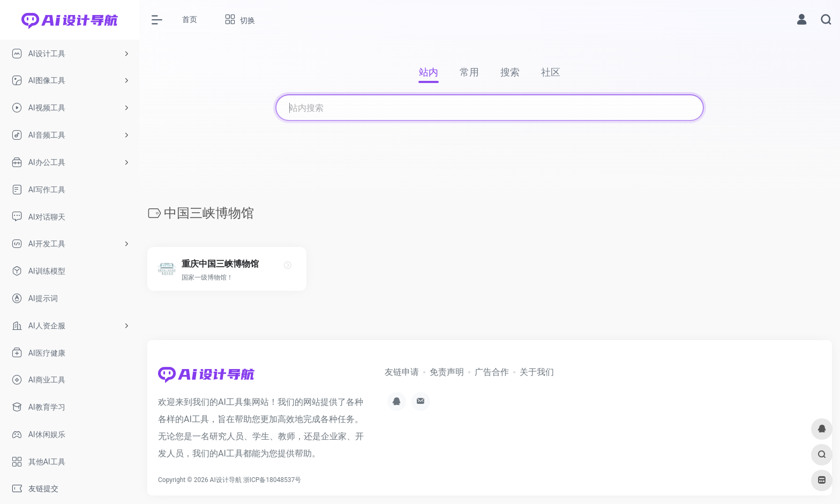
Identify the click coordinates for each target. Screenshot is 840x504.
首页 (190, 19)
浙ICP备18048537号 (272, 480)
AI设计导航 (226, 480)
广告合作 (492, 372)
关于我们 (537, 372)
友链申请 (402, 372)
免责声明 (447, 372)
